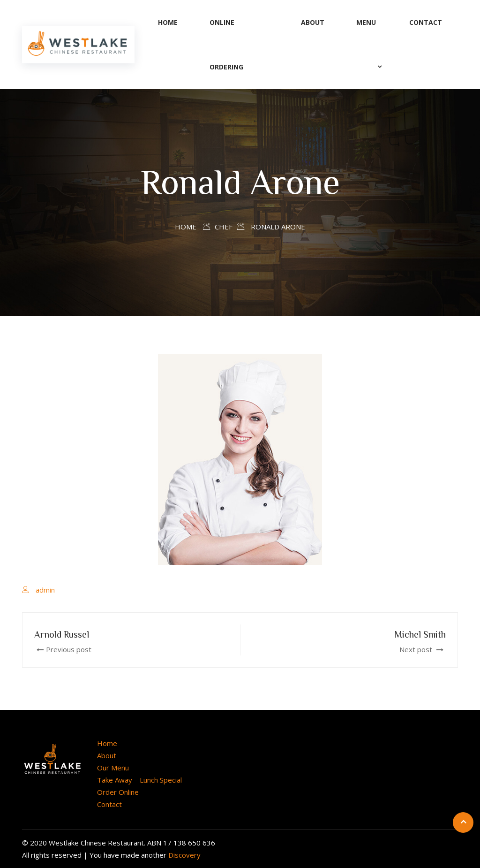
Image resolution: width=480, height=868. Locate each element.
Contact (426, 22)
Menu (366, 22)
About (313, 22)
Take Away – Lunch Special (139, 780)
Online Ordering (226, 45)
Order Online (118, 792)
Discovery (184, 855)
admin (45, 590)
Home (168, 22)
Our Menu (113, 768)
